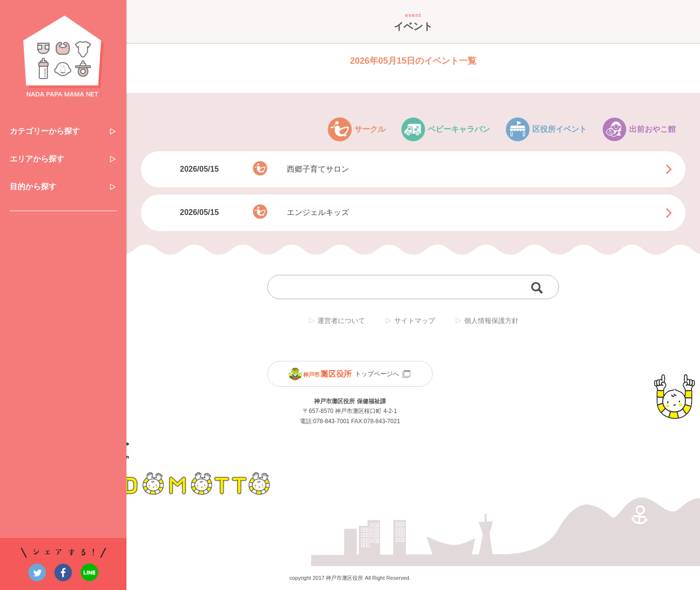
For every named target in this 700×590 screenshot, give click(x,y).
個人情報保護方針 (487, 321)
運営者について (336, 321)
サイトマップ (410, 321)
